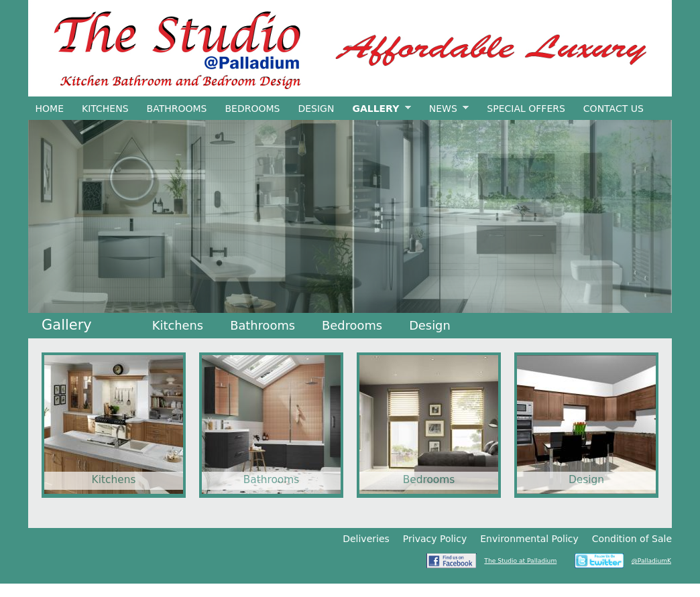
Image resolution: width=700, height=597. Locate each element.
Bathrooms (177, 109)
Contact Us (614, 109)
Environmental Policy (529, 539)
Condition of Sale (632, 539)
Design (316, 109)
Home (50, 109)
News (445, 109)
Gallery (378, 109)
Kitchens (105, 109)
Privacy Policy (435, 539)
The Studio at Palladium (520, 561)
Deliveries (366, 539)
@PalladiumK (651, 561)
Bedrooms (252, 109)
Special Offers (526, 109)
